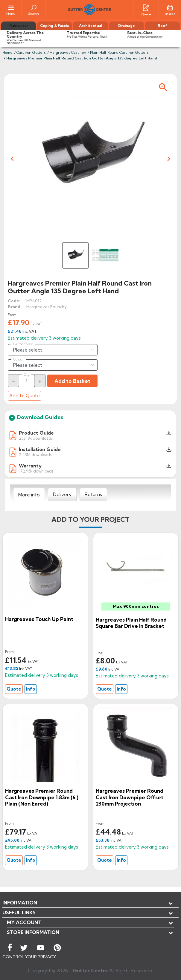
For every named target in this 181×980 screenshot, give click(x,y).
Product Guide (36, 433)
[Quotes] (146, 7)
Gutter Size (23, 344)
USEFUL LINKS (19, 912)
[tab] (29, 494)
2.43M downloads (35, 454)
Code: (14, 301)
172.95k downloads (36, 471)
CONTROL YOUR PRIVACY (29, 957)
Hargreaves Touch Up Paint (39, 619)
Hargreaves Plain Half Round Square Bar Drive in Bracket (131, 623)
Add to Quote (25, 396)
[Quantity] (27, 381)
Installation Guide (40, 449)
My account (24, 922)
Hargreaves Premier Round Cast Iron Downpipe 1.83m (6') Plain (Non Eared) (42, 797)
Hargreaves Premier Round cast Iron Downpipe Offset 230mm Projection (130, 797)
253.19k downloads (36, 438)
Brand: (15, 307)
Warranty (30, 466)
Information (20, 903)
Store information (33, 932)
